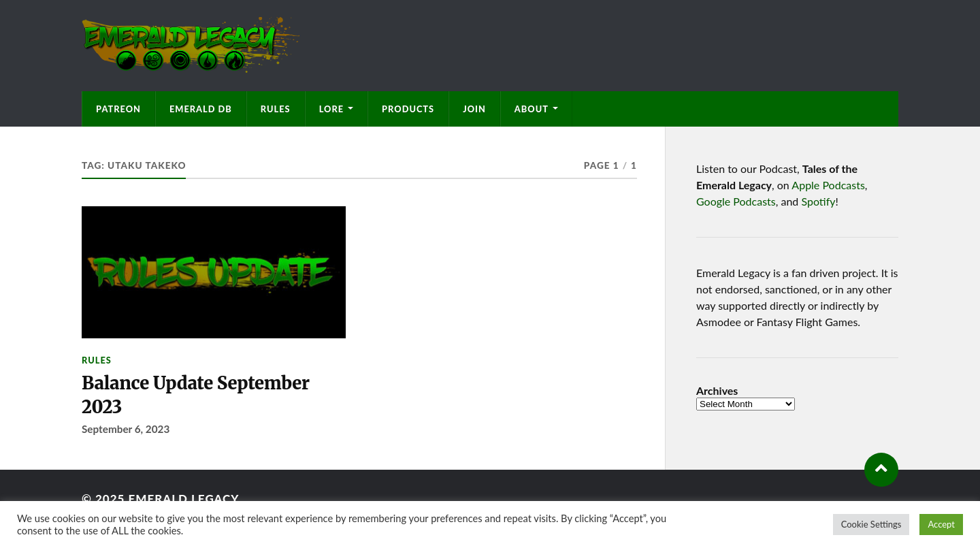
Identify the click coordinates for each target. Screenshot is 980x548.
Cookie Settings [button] (871, 524)
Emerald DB (201, 109)
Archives (717, 391)
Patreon (118, 109)
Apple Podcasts (828, 185)
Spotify (818, 201)
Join (474, 109)
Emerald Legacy (183, 499)
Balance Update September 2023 (196, 395)
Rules (276, 109)
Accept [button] (941, 524)
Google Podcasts (736, 201)
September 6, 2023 (126, 429)
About (532, 109)
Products (408, 109)
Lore (331, 109)
